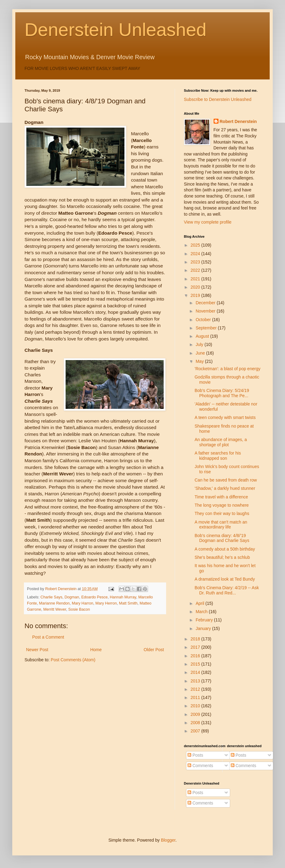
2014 (196, 672)
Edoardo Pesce (94, 597)
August (203, 336)
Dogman (72, 597)
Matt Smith (128, 603)
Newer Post (37, 650)
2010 (196, 706)
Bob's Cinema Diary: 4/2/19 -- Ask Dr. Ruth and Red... (227, 590)
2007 (196, 731)
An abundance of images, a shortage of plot (221, 442)
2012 (196, 689)
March (202, 612)
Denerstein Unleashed (116, 30)
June (201, 353)
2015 (196, 664)
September (207, 328)
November (206, 311)
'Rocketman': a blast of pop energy (228, 369)
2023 (196, 262)
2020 (196, 287)
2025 (196, 245)
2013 (196, 681)
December (206, 303)
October (204, 320)
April (200, 603)
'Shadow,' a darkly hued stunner (225, 488)
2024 (196, 254)
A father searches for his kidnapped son (218, 456)
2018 (196, 639)
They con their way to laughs (222, 513)
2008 (196, 723)
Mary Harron (82, 603)
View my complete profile (208, 222)
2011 (196, 697)
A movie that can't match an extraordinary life (221, 525)
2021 (196, 279)
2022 (196, 270)
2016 (196, 656)
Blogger (168, 840)
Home (96, 650)
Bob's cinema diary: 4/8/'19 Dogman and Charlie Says (222, 538)
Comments (200, 766)
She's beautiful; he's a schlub (222, 557)
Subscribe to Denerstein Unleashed (218, 99)
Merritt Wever (55, 609)
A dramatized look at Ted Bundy (225, 579)
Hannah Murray (123, 597)
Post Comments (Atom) (73, 660)
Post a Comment (48, 637)
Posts (195, 755)
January (204, 628)
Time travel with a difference (221, 497)
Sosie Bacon (79, 609)
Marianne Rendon (54, 603)
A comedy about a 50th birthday (225, 549)
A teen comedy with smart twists (225, 417)
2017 (196, 647)
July (200, 344)
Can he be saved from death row (226, 480)
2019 (196, 295)
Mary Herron (106, 603)
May (200, 361)
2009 (196, 714)
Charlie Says (51, 597)
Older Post (154, 650)
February (205, 620)
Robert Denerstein (238, 121)
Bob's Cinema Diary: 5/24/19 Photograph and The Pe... (222, 393)
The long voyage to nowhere (222, 505)
